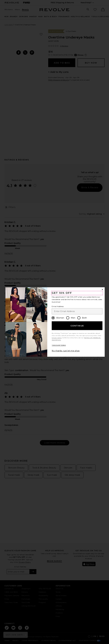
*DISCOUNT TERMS (59, 345)
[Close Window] (102, 289)
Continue (77, 326)
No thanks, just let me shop (66, 351)
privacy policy (57, 338)
